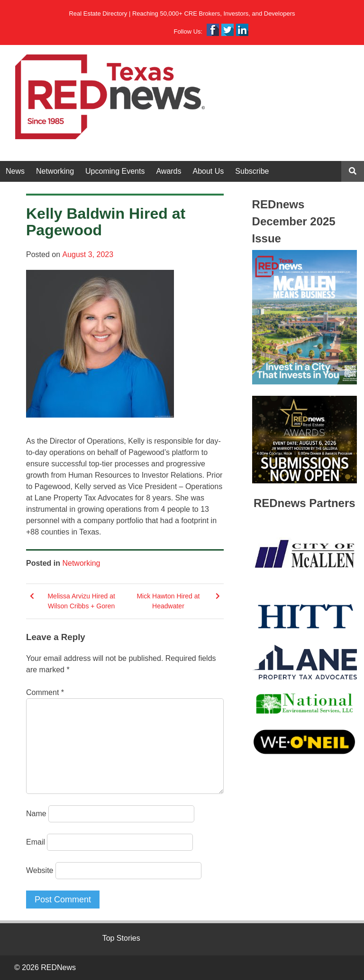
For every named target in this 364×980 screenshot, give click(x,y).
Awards (168, 171)
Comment (45, 692)
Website (40, 870)
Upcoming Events (115, 171)
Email (36, 842)
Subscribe (252, 171)
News (15, 171)
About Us (209, 171)
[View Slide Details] (305, 317)
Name (36, 814)
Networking (55, 171)
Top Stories (121, 938)
